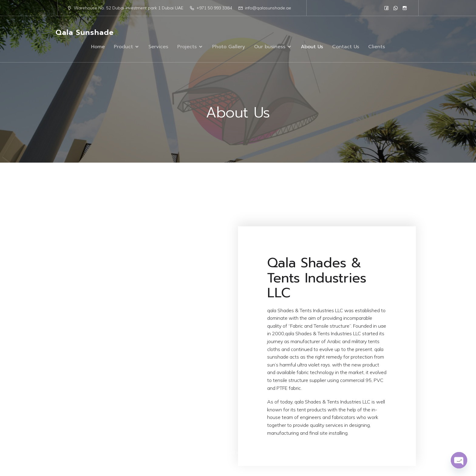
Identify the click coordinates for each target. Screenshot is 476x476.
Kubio (306, 453)
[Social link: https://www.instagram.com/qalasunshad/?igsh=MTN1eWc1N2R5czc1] (405, 8)
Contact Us (346, 47)
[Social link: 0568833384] (396, 8)
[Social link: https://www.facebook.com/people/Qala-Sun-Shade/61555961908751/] (386, 8)
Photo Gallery (229, 47)
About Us (312, 47)
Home (98, 47)
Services (158, 47)
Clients (377, 47)
